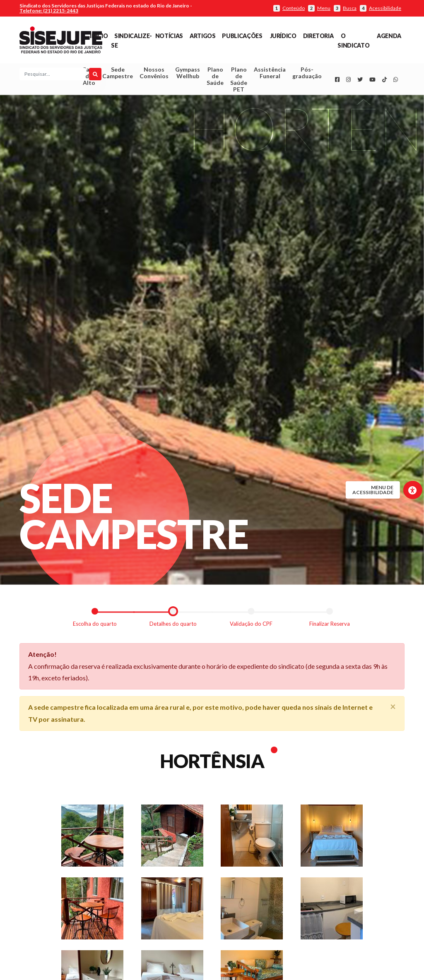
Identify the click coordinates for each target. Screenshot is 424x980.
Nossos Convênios (154, 74)
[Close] (393, 709)
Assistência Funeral (270, 74)
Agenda (389, 36)
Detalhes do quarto (173, 626)
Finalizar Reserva (330, 626)
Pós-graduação (307, 74)
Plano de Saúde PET (239, 80)
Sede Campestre (118, 74)
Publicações (242, 36)
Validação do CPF (251, 626)
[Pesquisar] (95, 75)
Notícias (169, 36)
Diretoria (318, 36)
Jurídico (283, 36)
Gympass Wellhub (188, 74)
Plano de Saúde (215, 77)
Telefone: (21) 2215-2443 (49, 11)
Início (99, 36)
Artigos (202, 36)
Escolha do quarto (95, 626)
